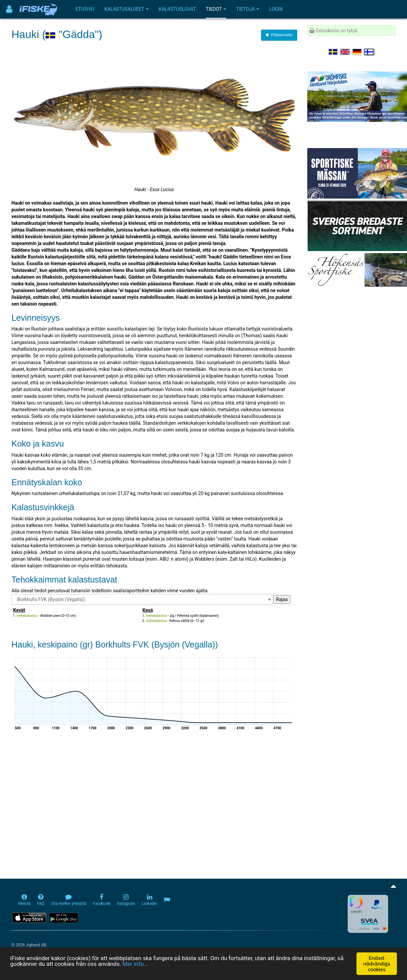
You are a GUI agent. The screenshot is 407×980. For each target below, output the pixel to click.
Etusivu (85, 9)
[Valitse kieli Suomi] (369, 52)
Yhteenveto (279, 35)
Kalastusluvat (177, 9)
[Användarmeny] (9, 9)
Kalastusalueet (127, 9)
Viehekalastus (27, 616)
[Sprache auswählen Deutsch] (357, 52)
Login (276, 9)
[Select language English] (345, 52)
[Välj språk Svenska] (334, 52)
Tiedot (216, 9)
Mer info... (135, 965)
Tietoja (248, 9)
